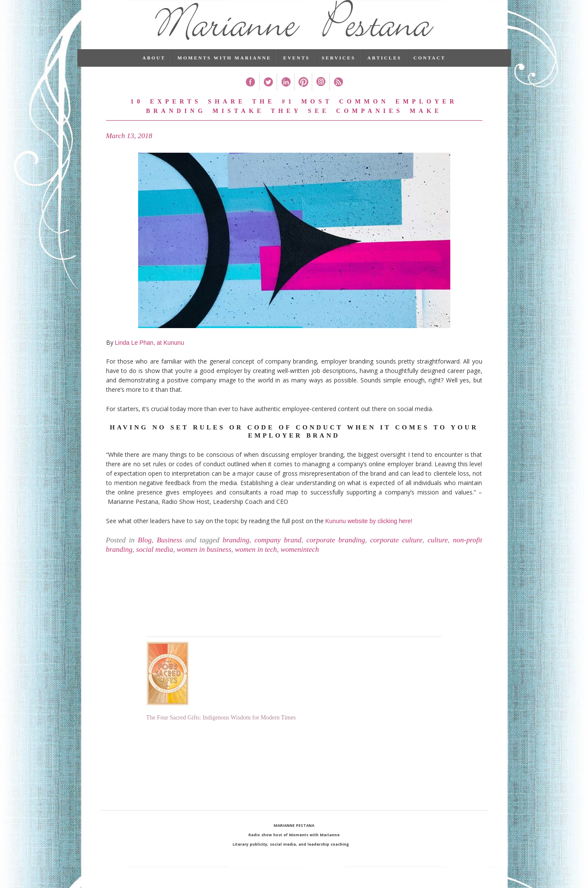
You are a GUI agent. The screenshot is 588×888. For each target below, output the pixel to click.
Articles (384, 71)
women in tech (256, 562)
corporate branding (336, 553)
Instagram (321, 95)
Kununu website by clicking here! (369, 534)
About (154, 71)
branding (236, 553)
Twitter (268, 95)
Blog (145, 553)
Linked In (285, 95)
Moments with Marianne (224, 71)
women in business (204, 562)
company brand (278, 553)
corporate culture (396, 553)
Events (296, 71)
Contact (430, 71)
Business (169, 553)
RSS (338, 95)
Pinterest (303, 95)
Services (338, 71)
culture (438, 553)
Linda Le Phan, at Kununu (150, 355)
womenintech (300, 562)
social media (154, 562)
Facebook (250, 95)
